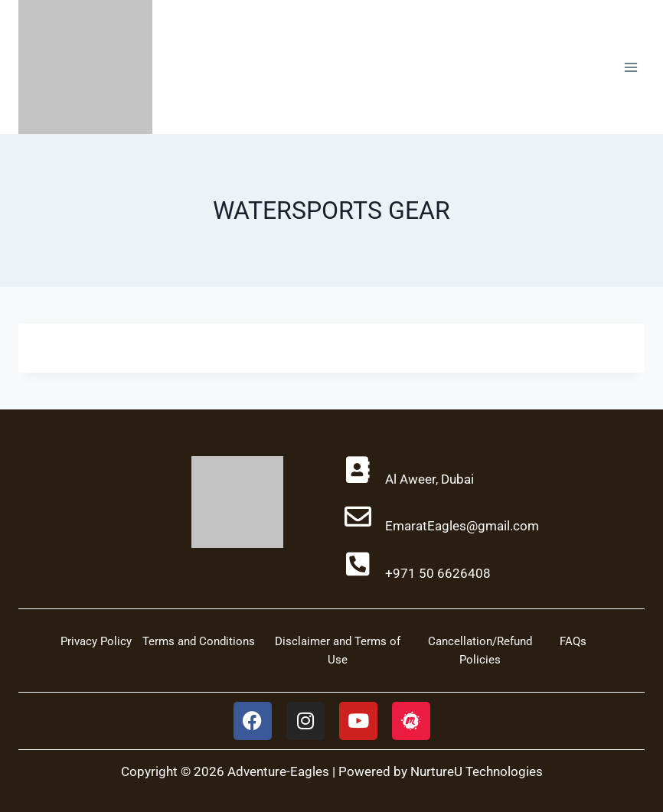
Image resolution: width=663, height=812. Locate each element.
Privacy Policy (96, 641)
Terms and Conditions (199, 641)
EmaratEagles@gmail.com (462, 526)
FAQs (573, 641)
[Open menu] (630, 67)
